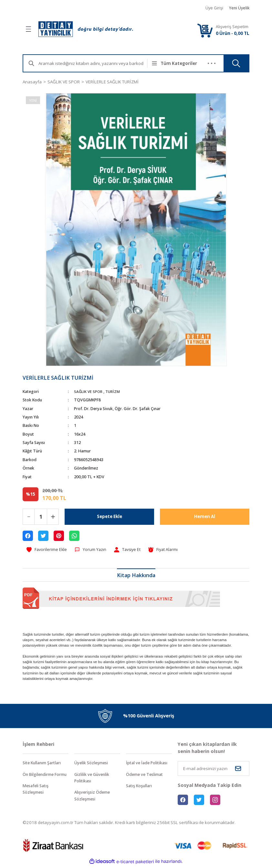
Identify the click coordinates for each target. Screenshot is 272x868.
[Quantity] (41, 517)
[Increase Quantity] (53, 517)
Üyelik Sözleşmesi (93, 764)
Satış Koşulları (141, 787)
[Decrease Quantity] (29, 517)
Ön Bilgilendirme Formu (41, 779)
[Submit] (238, 769)
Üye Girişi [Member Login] (214, 8)
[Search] (96, 63)
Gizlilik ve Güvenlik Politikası (94, 779)
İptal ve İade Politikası (149, 764)
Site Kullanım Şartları (45, 764)
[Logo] (86, 29)
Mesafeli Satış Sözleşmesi (37, 797)
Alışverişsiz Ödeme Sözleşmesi (94, 797)
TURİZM (114, 392)
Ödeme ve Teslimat (146, 775)
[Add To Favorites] (47, 550)
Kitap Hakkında (136, 576)
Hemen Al (205, 517)
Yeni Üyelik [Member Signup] (239, 8)
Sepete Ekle (110, 517)
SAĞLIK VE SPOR (89, 392)
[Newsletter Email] (214, 769)
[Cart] (205, 30)
